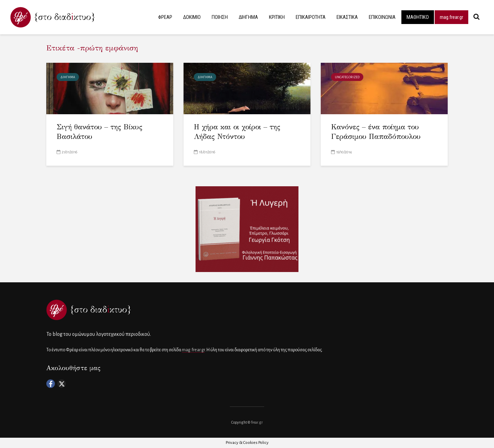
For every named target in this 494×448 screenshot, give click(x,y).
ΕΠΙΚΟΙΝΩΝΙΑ (382, 17)
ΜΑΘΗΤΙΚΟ (418, 17)
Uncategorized (347, 77)
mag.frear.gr (451, 17)
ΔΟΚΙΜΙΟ (192, 17)
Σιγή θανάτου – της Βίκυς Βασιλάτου (99, 132)
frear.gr (257, 422)
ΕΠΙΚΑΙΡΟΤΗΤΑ (311, 17)
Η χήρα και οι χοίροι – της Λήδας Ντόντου (237, 132)
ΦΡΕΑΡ (165, 17)
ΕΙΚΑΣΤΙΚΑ (347, 17)
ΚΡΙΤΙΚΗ (277, 17)
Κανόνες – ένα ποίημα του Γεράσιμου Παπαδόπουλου (376, 132)
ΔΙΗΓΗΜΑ (248, 17)
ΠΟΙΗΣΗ (220, 17)
